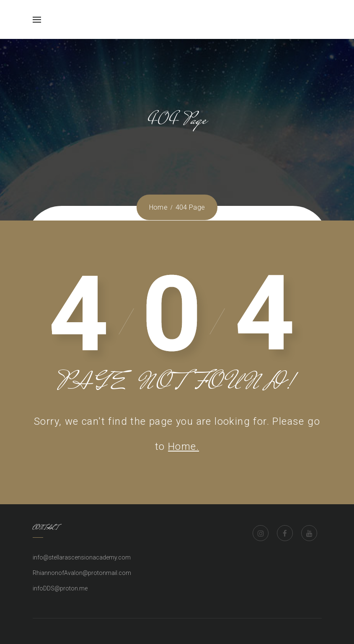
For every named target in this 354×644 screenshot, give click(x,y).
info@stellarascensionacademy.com (82, 557)
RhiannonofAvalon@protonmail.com (82, 573)
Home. (183, 446)
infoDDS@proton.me (60, 588)
